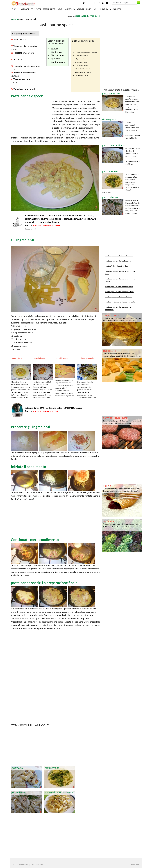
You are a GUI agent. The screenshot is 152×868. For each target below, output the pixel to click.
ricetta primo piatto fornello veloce (119, 256)
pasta (15, 19)
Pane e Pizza (70, 9)
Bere (95, 9)
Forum (86, 3)
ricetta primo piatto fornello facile (119, 297)
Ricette (15, 9)
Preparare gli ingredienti (31, 427)
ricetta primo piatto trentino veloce (119, 292)
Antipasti (25, 9)
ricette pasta (17, 768)
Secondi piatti (49, 9)
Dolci (60, 9)
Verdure (81, 9)
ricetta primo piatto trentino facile (119, 287)
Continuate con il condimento (35, 540)
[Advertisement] (39, 16)
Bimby (89, 9)
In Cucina (104, 9)
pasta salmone (18, 793)
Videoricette (116, 9)
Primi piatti (36, 9)
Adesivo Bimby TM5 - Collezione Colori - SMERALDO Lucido (54, 408)
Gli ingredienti (23, 240)
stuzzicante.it (81, 16)
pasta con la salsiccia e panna (59, 793)
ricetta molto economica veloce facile (120, 302)
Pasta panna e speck (27, 96)
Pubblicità (135, 865)
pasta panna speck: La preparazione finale (44, 583)
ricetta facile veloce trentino (116, 266)
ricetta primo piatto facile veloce (118, 261)
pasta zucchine (52, 768)
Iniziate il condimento (28, 467)
